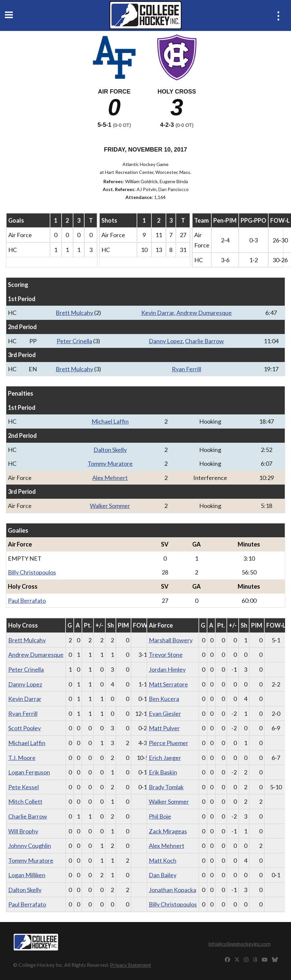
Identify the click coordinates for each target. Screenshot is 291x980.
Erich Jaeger (165, 758)
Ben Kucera (164, 699)
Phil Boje (160, 816)
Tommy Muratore (110, 463)
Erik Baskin (163, 772)
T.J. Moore (22, 758)
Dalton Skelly (110, 450)
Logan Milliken (27, 875)
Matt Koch (163, 860)
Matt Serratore (168, 684)
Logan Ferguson (29, 772)
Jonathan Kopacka (172, 890)
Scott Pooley (25, 728)
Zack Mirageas (168, 831)
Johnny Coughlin (30, 846)
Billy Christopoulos (32, 572)
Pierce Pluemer (169, 743)
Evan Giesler (165, 714)
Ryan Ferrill (186, 369)
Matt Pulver (164, 728)
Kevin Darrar (158, 313)
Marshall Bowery (171, 640)
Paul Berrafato (27, 601)
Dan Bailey (163, 875)
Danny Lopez (166, 341)
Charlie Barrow (204, 341)
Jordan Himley (167, 669)
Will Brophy (23, 831)
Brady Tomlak (166, 787)
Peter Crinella (74, 341)
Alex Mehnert (110, 478)
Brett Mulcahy (74, 313)
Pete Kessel (24, 787)
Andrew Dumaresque (204, 313)
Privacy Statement (131, 965)
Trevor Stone (166, 655)
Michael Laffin (110, 421)
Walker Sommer (110, 506)
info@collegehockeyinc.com (239, 944)
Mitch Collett (25, 801)
